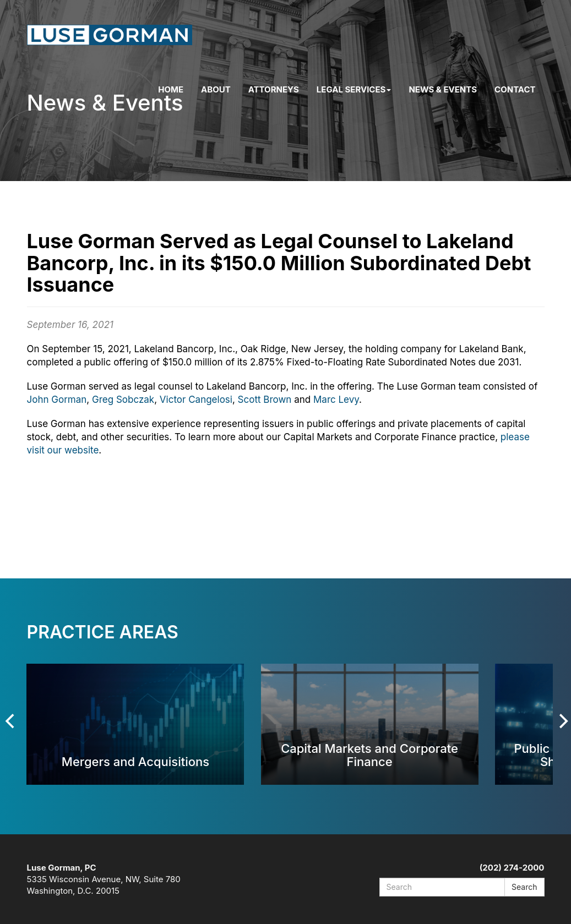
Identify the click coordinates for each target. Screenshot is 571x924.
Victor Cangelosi (196, 400)
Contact (515, 89)
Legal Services (354, 89)
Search (524, 887)
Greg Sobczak (123, 400)
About (216, 89)
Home (171, 89)
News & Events (443, 89)
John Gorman (57, 400)
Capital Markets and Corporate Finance (369, 755)
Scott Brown (265, 400)
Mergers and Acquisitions (135, 761)
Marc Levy (336, 400)
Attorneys (274, 89)
